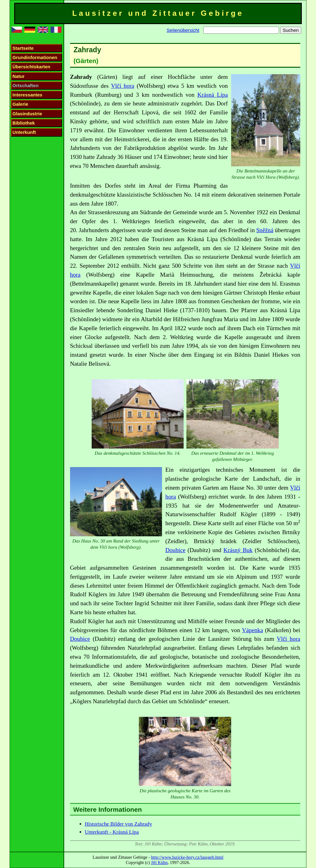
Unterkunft (24, 132)
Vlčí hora (123, 86)
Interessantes (27, 95)
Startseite (23, 48)
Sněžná (265, 230)
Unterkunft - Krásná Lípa (112, 832)
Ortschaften (25, 85)
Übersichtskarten (31, 67)
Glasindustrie (27, 114)
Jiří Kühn (159, 862)
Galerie (20, 104)
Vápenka (252, 630)
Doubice (175, 550)
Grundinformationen (35, 57)
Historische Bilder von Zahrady (118, 824)
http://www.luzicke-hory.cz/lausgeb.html (187, 857)
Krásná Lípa (212, 95)
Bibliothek (24, 123)
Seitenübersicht (183, 30)
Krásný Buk (238, 550)
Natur (18, 76)
